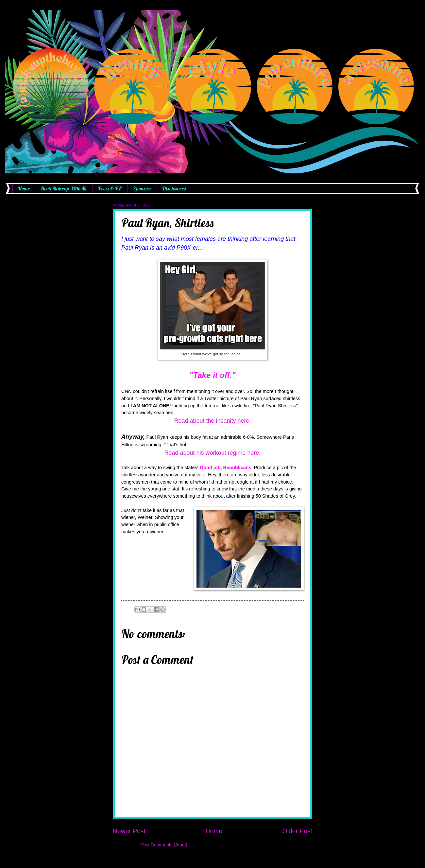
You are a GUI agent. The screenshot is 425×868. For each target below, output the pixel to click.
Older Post (297, 831)
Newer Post (129, 831)
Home (24, 188)
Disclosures (174, 188)
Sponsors (142, 188)
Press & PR (110, 188)
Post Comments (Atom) (164, 845)
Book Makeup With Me (64, 188)
